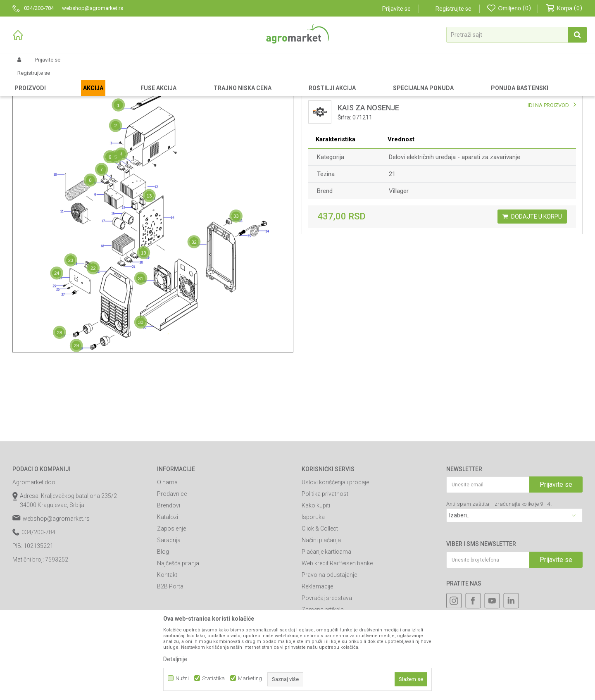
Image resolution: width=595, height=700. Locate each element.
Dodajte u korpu (532, 286)
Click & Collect (320, 598)
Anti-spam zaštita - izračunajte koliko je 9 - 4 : (499, 574)
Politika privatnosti (326, 564)
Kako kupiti (316, 575)
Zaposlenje (171, 598)
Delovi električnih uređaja (180, 79)
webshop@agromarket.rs (56, 588)
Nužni (182, 678)
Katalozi (168, 587)
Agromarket (26, 79)
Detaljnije (175, 659)
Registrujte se (453, 9)
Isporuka (313, 587)
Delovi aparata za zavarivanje (249, 79)
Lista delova (334, 109)
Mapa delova (51, 109)
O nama (167, 552)
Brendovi (169, 575)
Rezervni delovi (63, 79)
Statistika (213, 678)
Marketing (250, 678)
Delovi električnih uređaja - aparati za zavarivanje (455, 227)
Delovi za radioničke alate (116, 79)
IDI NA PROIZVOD (548, 175)
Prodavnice (172, 564)
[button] (516, 35)
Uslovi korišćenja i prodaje (335, 552)
